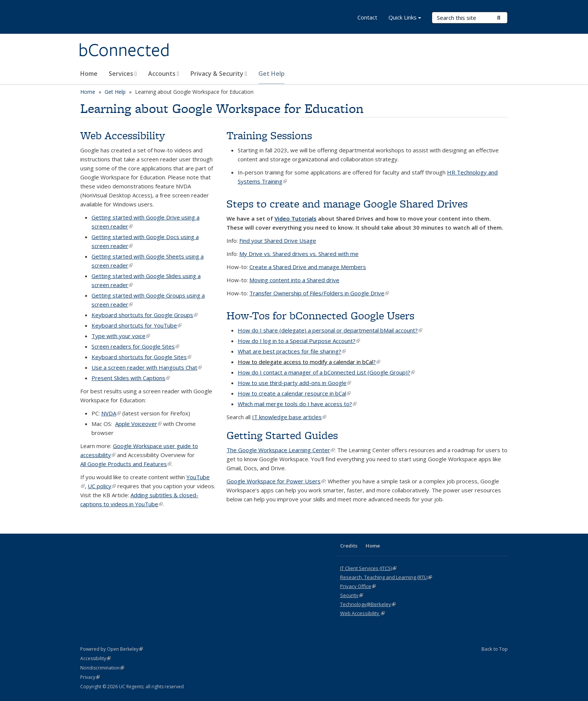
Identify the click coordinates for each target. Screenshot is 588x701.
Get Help (271, 74)
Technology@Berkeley (368, 604)
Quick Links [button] (405, 18)
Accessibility (95, 658)
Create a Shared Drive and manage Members (308, 267)
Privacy (90, 677)
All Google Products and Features (126, 464)
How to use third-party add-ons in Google (294, 383)
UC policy (102, 486)
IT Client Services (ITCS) (368, 568)
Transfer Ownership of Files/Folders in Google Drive (319, 293)
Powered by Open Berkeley (112, 649)
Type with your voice (121, 336)
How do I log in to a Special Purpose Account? (299, 341)
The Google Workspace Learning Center (280, 450)
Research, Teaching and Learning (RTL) (386, 577)
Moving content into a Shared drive (294, 280)
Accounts (164, 74)
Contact (367, 17)
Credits (349, 546)
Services (123, 74)
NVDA (111, 413)
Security (352, 595)
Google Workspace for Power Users (276, 481)
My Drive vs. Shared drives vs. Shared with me (299, 254)
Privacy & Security (219, 74)
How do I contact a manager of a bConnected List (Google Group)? (326, 372)
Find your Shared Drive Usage (278, 241)
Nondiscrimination (102, 668)
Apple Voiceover (138, 424)
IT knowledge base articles (289, 417)
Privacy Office (358, 586)
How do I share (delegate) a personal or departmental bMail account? (330, 330)
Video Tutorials (295, 218)
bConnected (124, 50)
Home (89, 74)
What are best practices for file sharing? (292, 351)
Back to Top (495, 649)
